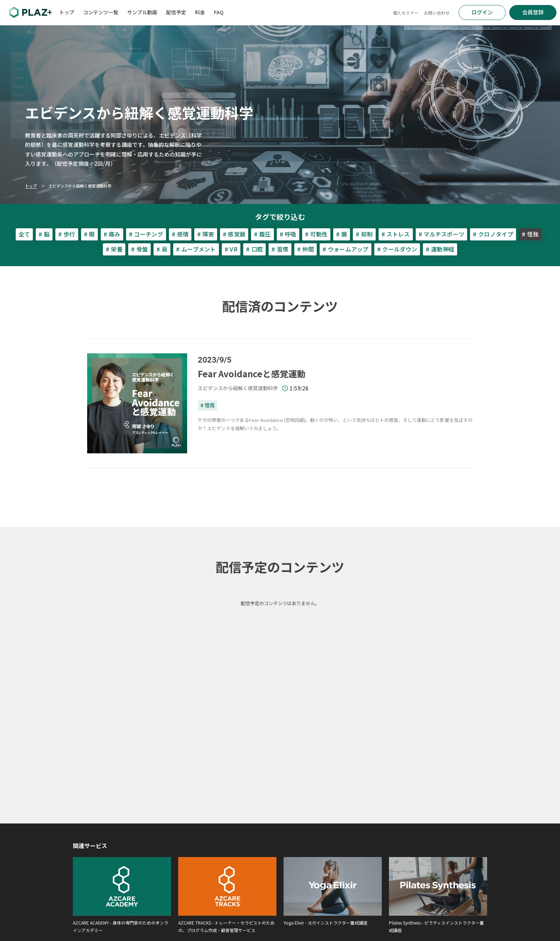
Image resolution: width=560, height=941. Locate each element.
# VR (231, 249)
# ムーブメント (196, 249)
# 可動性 (316, 234)
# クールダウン (397, 249)
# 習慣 (280, 249)
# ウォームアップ (346, 249)
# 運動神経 (440, 249)
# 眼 (89, 234)
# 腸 (342, 234)
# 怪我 (207, 405)
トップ (67, 12)
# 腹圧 (262, 234)
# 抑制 (364, 234)
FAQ (219, 12)
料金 (200, 12)
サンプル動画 (142, 12)
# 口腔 (254, 249)
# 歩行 (67, 234)
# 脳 (44, 234)
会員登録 (533, 12)
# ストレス (396, 234)
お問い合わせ (437, 13)
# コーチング (146, 234)
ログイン (482, 12)
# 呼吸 (288, 234)
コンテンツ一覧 (101, 12)
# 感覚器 (234, 234)
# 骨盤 (139, 249)
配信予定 (176, 12)
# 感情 (180, 234)
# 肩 (162, 249)
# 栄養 (114, 249)
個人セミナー (406, 13)
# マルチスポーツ (442, 234)
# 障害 (206, 234)
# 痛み (112, 234)
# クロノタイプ (493, 234)
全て (24, 234)
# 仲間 (306, 249)
